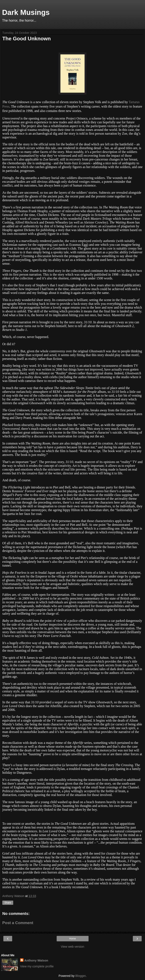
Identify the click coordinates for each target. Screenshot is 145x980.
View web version (73, 947)
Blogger (80, 976)
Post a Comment (18, 923)
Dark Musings (26, 12)
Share (8, 903)
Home (72, 939)
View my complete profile (37, 966)
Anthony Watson (36, 960)
